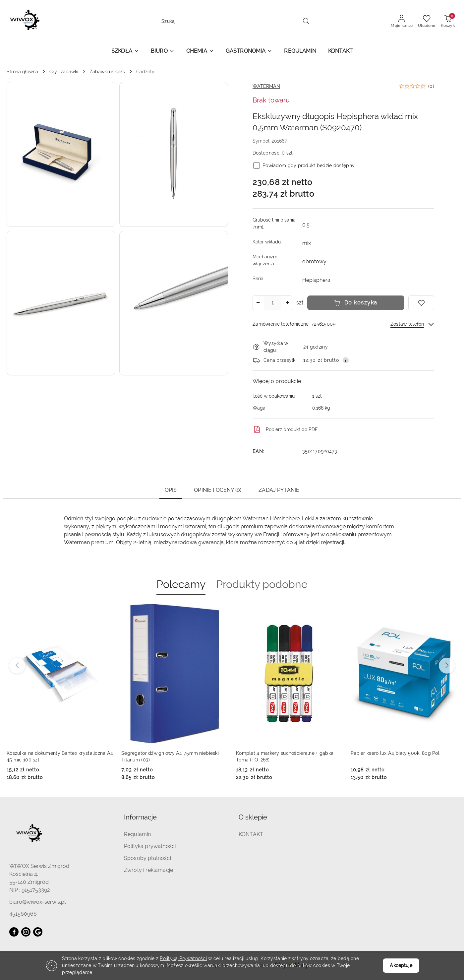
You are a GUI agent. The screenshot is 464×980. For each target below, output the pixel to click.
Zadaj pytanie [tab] (279, 490)
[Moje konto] (402, 22)
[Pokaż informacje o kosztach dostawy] (346, 360)
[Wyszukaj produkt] (235, 21)
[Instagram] (26, 932)
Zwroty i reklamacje (148, 870)
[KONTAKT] (340, 52)
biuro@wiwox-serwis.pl (37, 902)
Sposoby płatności (147, 858)
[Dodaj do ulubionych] (421, 303)
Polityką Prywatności (183, 958)
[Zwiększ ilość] (287, 303)
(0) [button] (431, 86)
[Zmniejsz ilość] (258, 303)
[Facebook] (14, 932)
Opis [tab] (171, 490)
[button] (125, 52)
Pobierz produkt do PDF (285, 429)
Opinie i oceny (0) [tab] (218, 490)
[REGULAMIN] (300, 52)
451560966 (23, 914)
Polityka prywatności (150, 846)
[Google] (38, 932)
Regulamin (137, 834)
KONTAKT (251, 834)
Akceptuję (401, 965)
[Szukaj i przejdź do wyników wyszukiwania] (306, 22)
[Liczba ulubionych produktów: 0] (427, 22)
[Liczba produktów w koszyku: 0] (448, 22)
